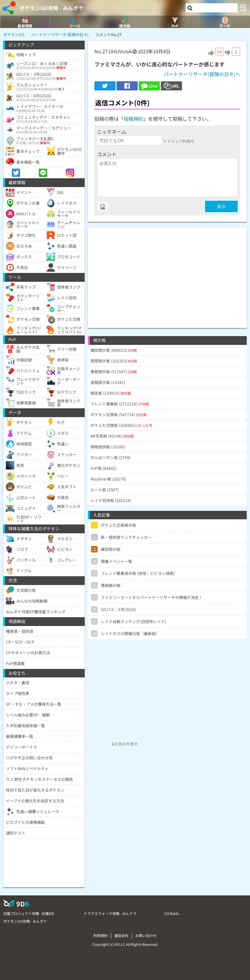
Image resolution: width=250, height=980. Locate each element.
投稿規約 (133, 119)
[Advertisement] (167, 273)
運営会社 (121, 935)
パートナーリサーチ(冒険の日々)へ (202, 74)
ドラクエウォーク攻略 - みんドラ (110, 913)
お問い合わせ (146, 935)
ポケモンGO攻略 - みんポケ (52, 8)
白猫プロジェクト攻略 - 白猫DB (28, 913)
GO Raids (172, 913)
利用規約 (101, 935)
